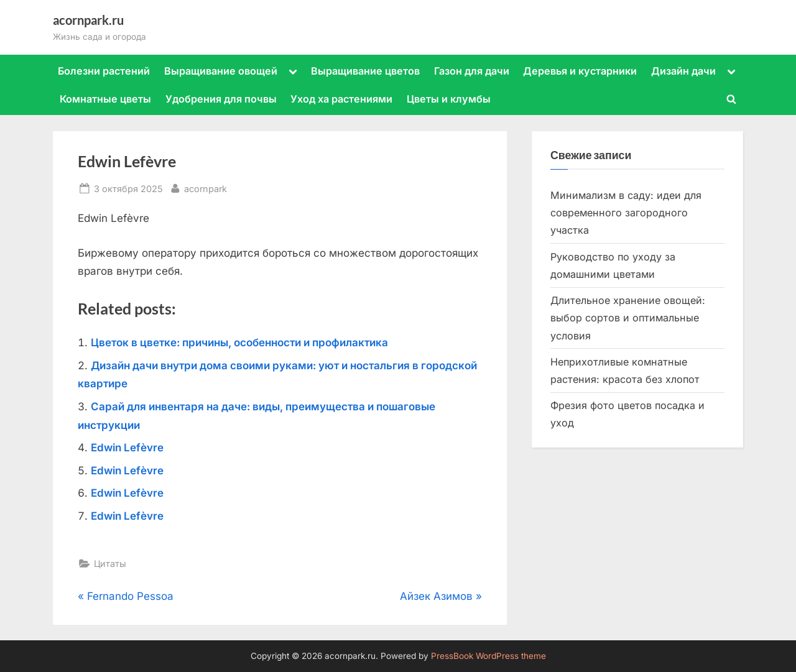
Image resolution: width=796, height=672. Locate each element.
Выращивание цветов (365, 71)
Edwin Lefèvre (127, 448)
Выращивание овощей (221, 71)
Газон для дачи (472, 71)
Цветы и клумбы (449, 99)
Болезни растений (104, 71)
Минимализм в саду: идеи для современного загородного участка (626, 213)
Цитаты (110, 564)
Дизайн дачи (683, 71)
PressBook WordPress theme (488, 656)
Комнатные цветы (105, 99)
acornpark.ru (88, 20)
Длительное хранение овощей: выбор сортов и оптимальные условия (628, 318)
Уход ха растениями (341, 99)
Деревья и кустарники (580, 71)
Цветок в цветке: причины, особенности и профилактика (239, 343)
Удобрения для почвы (221, 99)
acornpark (206, 187)
